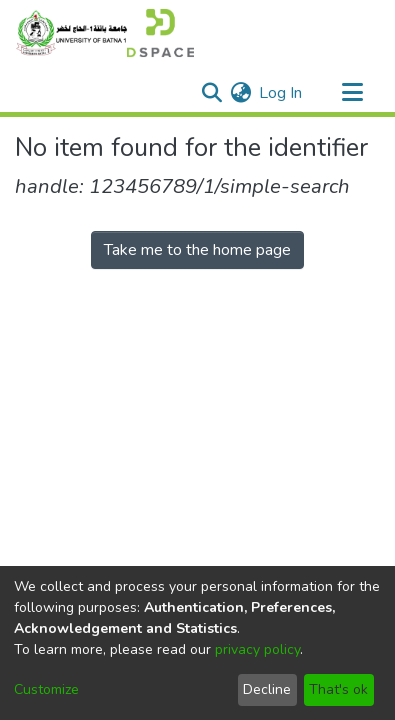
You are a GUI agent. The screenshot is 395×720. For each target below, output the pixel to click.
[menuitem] (240, 93)
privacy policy (257, 649)
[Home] (104, 33)
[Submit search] (211, 93)
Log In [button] (281, 93)
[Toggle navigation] (352, 93)
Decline (267, 689)
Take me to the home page (197, 250)
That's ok (338, 689)
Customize (46, 689)
